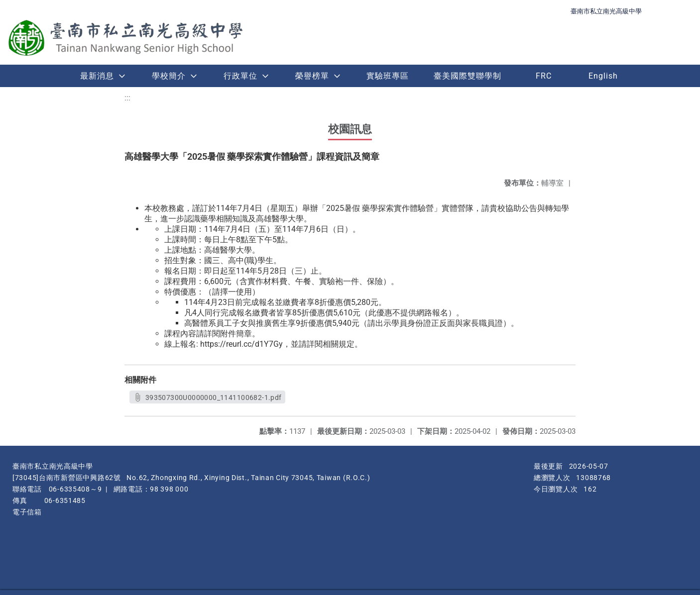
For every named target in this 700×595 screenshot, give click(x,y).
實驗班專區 (388, 76)
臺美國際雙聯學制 (467, 76)
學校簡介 (169, 76)
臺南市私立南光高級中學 (606, 11)
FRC (544, 76)
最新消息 (97, 76)
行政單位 (240, 76)
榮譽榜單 (312, 76)
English (603, 76)
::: (127, 98)
